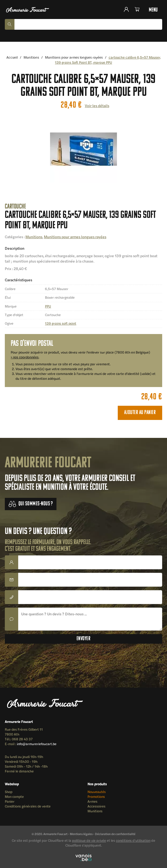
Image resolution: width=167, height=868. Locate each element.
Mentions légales (81, 834)
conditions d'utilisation (133, 840)
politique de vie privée (89, 840)
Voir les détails (97, 105)
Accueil (12, 57)
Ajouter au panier (140, 413)
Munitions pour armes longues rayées (74, 57)
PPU (48, 306)
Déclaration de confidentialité (115, 834)
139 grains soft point (61, 323)
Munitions (31, 57)
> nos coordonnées (25, 357)
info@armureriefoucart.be (37, 744)
